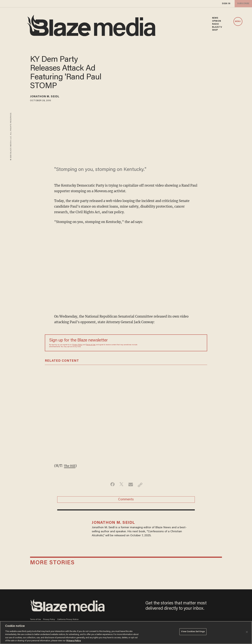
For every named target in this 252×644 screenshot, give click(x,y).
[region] (126, 633)
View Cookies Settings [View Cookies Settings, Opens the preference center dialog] (193, 632)
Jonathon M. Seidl (48, 97)
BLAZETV (217, 27)
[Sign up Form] (180, 343)
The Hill (70, 466)
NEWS (215, 18)
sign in (226, 4)
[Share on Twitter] (121, 485)
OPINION (217, 21)
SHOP (215, 30)
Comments (126, 501)
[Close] (247, 632)
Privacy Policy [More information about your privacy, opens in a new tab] (74, 641)
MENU (238, 21)
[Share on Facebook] (111, 485)
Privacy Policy (77, 345)
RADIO (216, 24)
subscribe (243, 4)
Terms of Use (91, 345)
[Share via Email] (131, 485)
